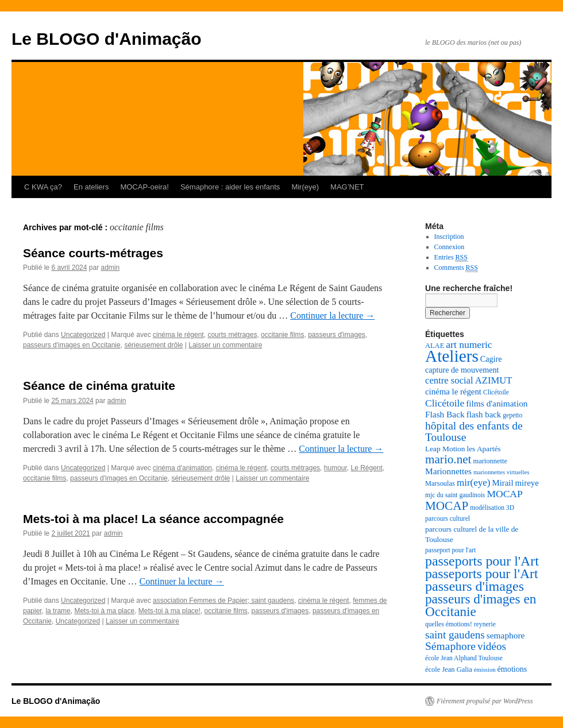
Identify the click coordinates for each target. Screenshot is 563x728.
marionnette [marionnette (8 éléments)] (490, 461)
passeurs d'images (337, 335)
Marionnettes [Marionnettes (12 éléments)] (448, 471)
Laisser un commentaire (225, 345)
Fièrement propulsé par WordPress (485, 701)
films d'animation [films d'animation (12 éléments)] (497, 403)
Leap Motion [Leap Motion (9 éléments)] (445, 449)
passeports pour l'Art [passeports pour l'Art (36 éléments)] (482, 574)
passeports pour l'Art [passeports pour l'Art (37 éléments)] (482, 561)
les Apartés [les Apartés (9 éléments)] (483, 449)
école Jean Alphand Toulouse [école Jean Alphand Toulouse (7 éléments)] (464, 658)
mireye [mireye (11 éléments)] (527, 483)
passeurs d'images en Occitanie (72, 345)
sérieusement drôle (153, 345)
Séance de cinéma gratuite (99, 386)
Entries (451, 257)
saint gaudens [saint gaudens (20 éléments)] (455, 635)
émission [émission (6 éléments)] (485, 670)
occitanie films (282, 335)
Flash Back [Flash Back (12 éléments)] (445, 414)
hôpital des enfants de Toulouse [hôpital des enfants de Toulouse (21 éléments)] (474, 431)
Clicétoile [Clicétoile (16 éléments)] (445, 403)
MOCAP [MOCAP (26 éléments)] (447, 506)
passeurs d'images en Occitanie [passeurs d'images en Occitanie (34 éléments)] (481, 605)
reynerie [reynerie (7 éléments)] (485, 624)
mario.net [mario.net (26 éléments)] (448, 459)
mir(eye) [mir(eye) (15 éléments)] (474, 483)
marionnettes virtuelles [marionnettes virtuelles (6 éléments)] (501, 472)
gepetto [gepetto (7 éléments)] (512, 415)
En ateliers (91, 187)
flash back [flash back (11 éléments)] (484, 415)
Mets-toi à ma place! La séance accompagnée (153, 519)
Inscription (449, 237)
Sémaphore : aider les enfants (230, 187)
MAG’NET (347, 187)
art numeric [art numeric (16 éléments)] (469, 344)
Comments (456, 268)
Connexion (450, 247)
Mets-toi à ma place (104, 611)
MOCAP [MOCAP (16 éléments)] (504, 494)
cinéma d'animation (182, 468)
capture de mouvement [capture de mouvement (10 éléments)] (462, 370)
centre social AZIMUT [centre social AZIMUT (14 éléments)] (468, 380)
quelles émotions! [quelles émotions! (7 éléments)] (449, 624)
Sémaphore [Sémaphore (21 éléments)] (450, 646)
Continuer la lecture (332, 315)
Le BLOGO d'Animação (107, 39)
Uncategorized (83, 335)
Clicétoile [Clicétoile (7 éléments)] (496, 392)
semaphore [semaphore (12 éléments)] (506, 635)
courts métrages (232, 335)
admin (110, 268)
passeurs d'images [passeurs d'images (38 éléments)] (475, 586)
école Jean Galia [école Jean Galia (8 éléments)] (449, 669)
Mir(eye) (305, 187)
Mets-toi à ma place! (169, 611)
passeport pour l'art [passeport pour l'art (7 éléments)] (450, 550)
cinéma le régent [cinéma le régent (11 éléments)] (453, 392)
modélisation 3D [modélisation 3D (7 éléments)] (492, 508)
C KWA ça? (43, 187)
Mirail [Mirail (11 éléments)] (502, 483)
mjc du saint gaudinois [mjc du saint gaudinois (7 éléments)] (455, 495)
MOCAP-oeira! (144, 187)
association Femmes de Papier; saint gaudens (223, 601)
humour (336, 468)
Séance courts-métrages (93, 253)
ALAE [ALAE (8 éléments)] (435, 346)
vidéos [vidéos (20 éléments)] (492, 646)
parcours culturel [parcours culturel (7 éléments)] (448, 519)
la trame (58, 611)
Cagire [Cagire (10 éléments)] (491, 359)
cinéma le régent (178, 335)
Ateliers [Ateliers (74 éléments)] (452, 356)
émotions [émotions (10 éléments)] (512, 669)
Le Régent (366, 468)
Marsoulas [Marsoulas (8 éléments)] (440, 483)
